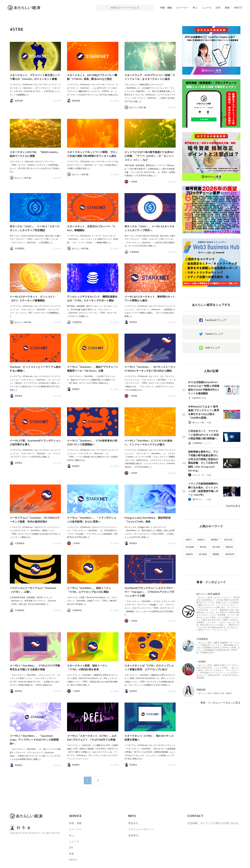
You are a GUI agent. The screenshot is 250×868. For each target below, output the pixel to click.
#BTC (189, 539)
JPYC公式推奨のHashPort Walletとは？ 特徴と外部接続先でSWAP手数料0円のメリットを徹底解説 (204, 388)
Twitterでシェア (214, 334)
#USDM (190, 546)
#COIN (216, 546)
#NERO (215, 539)
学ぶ (195, 8)
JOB (218, 8)
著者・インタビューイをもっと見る (220, 702)
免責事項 (133, 835)
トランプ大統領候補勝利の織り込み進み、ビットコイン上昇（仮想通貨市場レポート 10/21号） (203, 489)
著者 (227, 8)
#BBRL (216, 554)
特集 (204, 398)
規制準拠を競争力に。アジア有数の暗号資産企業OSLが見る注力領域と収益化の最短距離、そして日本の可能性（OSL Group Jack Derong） (203, 461)
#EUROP (230, 554)
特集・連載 (166, 8)
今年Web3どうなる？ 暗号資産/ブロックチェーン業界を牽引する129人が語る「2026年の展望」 (204, 412)
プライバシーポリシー (141, 829)
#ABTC (201, 539)
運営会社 (133, 823)
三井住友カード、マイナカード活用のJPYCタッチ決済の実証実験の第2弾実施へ (203, 435)
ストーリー (182, 8)
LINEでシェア (213, 348)
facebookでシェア (216, 320)
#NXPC (190, 554)
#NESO (229, 546)
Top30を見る (233, 505)
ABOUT (238, 8)
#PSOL (203, 546)
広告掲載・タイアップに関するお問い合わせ (213, 823)
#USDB (203, 554)
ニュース (207, 8)
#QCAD (228, 539)
